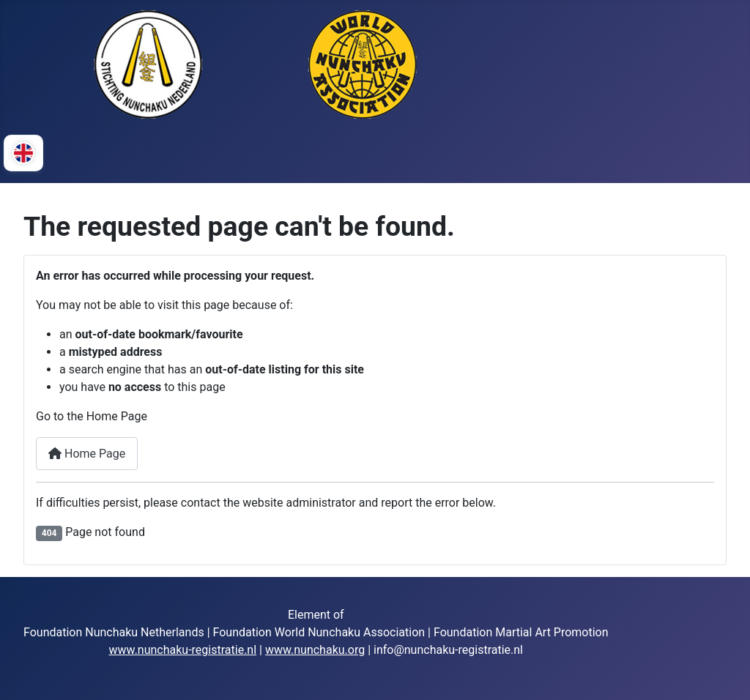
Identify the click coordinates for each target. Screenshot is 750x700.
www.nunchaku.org (315, 650)
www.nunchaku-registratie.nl (183, 650)
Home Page (87, 454)
